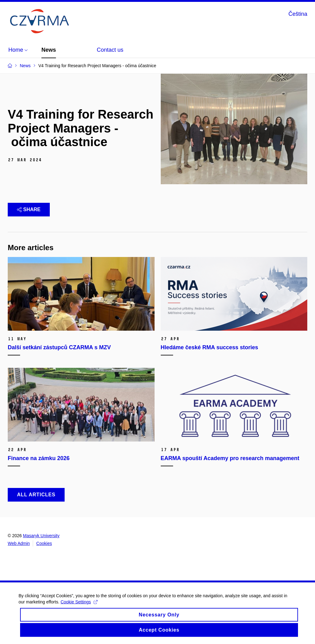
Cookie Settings (79, 607)
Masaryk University (41, 536)
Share (29, 209)
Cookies (44, 543)
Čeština (298, 14)
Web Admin (19, 543)
